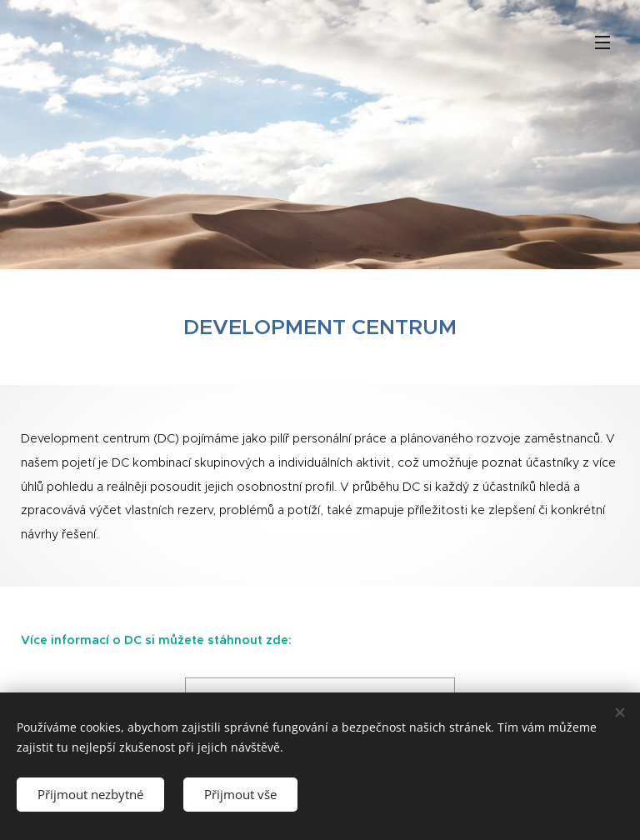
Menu (602, 42)
